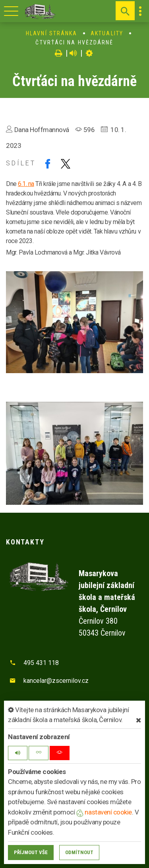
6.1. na (26, 184)
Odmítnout (79, 852)
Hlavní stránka (51, 33)
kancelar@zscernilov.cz (56, 681)
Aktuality (107, 33)
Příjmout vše (31, 852)
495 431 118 (41, 663)
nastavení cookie (104, 812)
